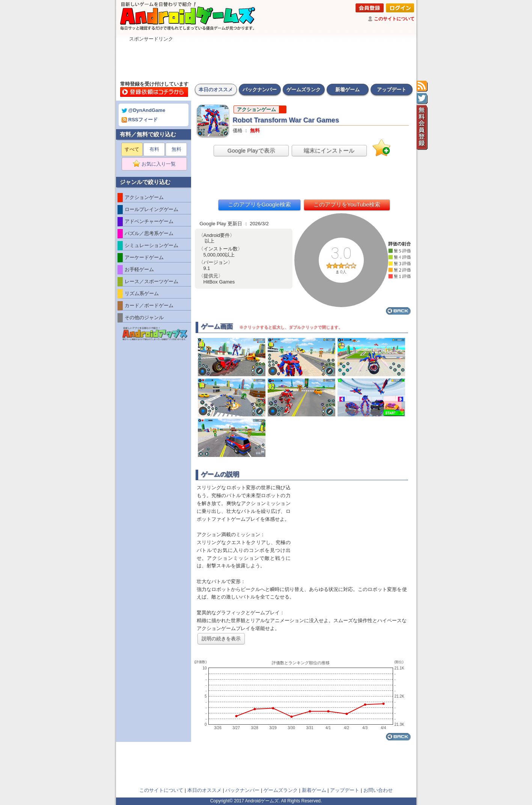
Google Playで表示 (251, 150)
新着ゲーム (347, 90)
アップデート (392, 90)
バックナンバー (260, 90)
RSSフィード (140, 120)
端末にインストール (329, 150)
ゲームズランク (304, 90)
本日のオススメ (216, 90)
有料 (154, 149)
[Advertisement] (266, 59)
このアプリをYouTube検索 (347, 204)
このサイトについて (394, 19)
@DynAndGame (144, 110)
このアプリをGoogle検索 (259, 204)
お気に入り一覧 (157, 164)
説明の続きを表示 (221, 638)
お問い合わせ (378, 790)
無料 (176, 149)
